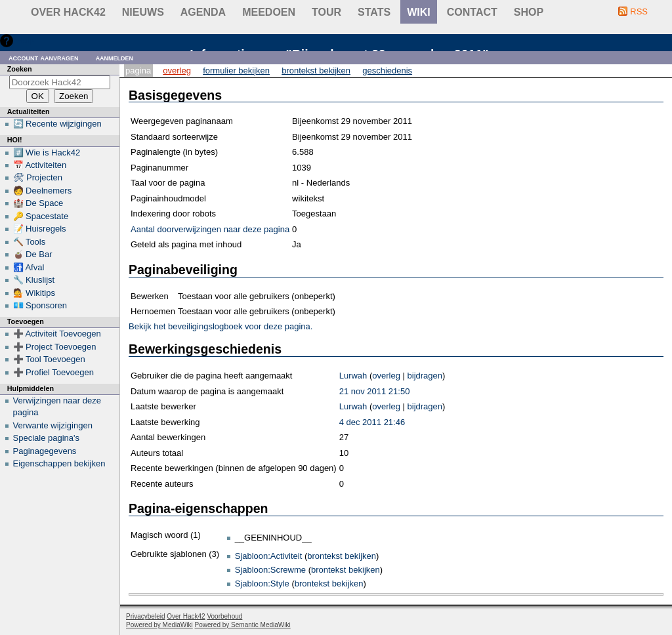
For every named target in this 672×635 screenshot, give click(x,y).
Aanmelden (115, 57)
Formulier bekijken (236, 71)
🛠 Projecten (38, 177)
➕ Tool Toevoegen (49, 359)
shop (529, 12)
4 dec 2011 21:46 (372, 422)
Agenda (203, 12)
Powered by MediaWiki (159, 625)
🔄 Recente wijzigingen (57, 124)
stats (374, 12)
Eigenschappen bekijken (59, 463)
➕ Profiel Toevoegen (53, 372)
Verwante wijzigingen (53, 425)
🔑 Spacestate (41, 216)
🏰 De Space (38, 203)
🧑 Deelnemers (43, 191)
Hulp (25, 40)
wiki (419, 12)
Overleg (177, 71)
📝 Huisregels (40, 229)
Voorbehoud (224, 616)
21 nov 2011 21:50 (375, 391)
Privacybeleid (145, 616)
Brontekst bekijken (316, 71)
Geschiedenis (387, 71)
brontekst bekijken (342, 556)
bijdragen (425, 376)
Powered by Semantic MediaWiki (243, 625)
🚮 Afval (29, 267)
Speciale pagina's (47, 438)
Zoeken (20, 69)
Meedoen (269, 12)
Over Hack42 (68, 12)
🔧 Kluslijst (34, 280)
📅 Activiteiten (40, 165)
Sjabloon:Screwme (270, 570)
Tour (326, 12)
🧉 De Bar (33, 254)
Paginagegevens (45, 451)
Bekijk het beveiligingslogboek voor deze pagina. (220, 326)
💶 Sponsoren (40, 305)
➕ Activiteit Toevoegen (57, 334)
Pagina (138, 71)
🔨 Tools (30, 242)
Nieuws (143, 12)
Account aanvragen (44, 57)
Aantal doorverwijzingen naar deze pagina (210, 229)
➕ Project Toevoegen (55, 347)
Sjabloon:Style (262, 584)
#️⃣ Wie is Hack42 (47, 153)
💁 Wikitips (34, 293)
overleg (386, 376)
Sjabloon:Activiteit (269, 556)
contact (472, 12)
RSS (639, 11)
